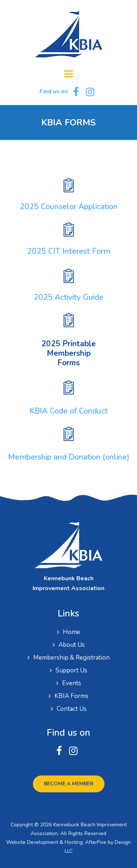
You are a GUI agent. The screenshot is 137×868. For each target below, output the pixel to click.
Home (71, 632)
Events (72, 683)
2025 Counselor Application (69, 207)
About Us (72, 645)
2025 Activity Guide (68, 297)
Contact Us (72, 709)
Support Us (71, 670)
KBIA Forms (71, 696)
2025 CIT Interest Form (69, 251)
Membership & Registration (71, 658)
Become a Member (69, 784)
